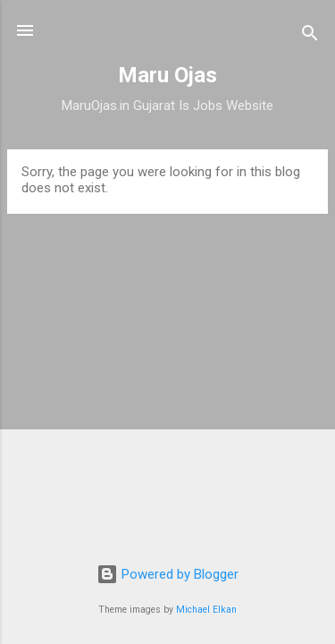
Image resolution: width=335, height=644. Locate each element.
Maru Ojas (167, 75)
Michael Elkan (206, 610)
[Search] (310, 36)
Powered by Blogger (167, 574)
